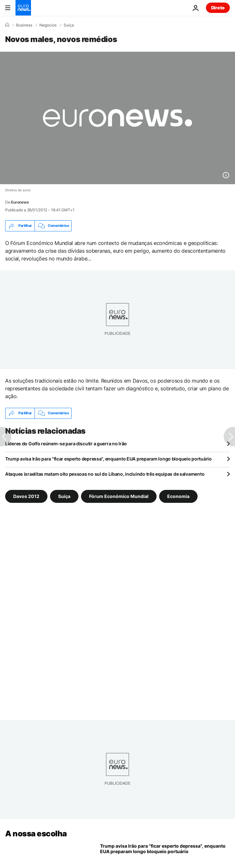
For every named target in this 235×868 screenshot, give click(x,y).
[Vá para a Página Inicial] (23, 8)
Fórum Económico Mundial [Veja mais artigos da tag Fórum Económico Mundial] (119, 496)
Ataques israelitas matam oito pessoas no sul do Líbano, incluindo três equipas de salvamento (105, 474)
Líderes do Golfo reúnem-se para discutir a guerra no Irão (66, 444)
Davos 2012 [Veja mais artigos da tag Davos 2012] (26, 496)
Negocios (48, 25)
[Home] (7, 25)
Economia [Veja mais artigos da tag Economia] (178, 496)
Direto (218, 8)
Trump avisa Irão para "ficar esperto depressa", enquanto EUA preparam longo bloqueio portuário (108, 459)
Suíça (69, 25)
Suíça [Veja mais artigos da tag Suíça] (64, 496)
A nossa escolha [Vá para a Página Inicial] (36, 834)
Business (24, 25)
